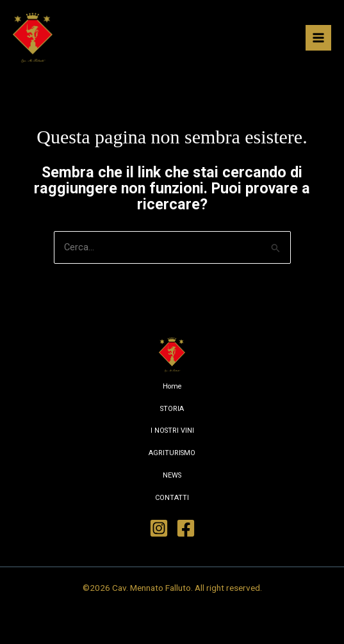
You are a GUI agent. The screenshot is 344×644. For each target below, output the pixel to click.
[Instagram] (159, 528)
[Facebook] (186, 528)
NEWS (172, 475)
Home (172, 386)
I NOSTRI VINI (172, 431)
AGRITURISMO (172, 453)
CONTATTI (172, 498)
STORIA (172, 409)
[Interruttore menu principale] (318, 38)
